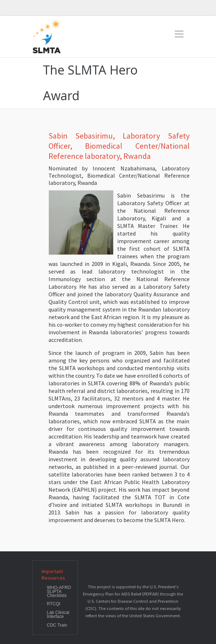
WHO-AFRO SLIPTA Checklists (59, 592)
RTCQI (54, 604)
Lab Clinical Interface (58, 615)
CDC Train (57, 625)
